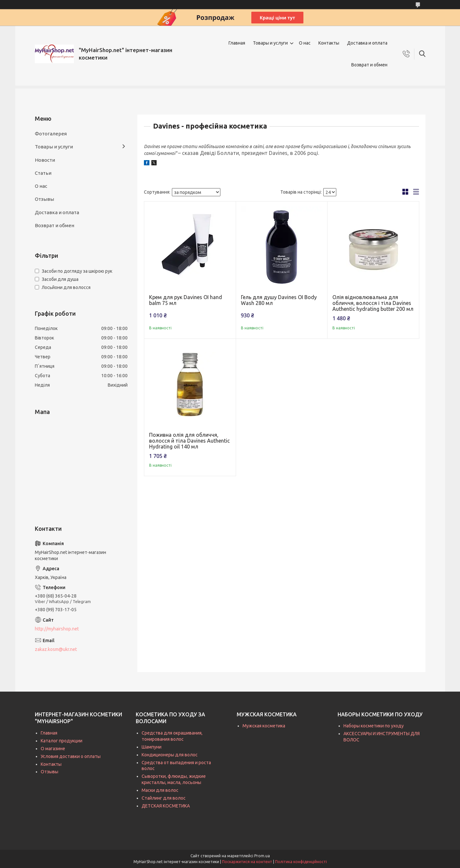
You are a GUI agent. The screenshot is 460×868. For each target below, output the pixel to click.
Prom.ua (262, 856)
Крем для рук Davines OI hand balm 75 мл (186, 300)
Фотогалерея (51, 134)
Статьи (43, 173)
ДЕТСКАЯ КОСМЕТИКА (166, 806)
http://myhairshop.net (57, 629)
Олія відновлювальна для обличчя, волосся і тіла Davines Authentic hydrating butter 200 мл (373, 303)
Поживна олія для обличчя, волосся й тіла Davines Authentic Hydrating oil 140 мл (189, 441)
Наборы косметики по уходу (374, 726)
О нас (305, 43)
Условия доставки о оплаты (71, 756)
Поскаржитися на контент (247, 862)
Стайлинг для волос (164, 798)
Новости (45, 160)
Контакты (329, 43)
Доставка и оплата (367, 43)
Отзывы (44, 199)
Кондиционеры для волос (170, 755)
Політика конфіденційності (301, 862)
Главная (237, 43)
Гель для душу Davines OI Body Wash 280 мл (279, 300)
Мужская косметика (264, 726)
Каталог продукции (62, 741)
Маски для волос (160, 790)
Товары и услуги (270, 43)
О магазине (53, 749)
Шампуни (152, 747)
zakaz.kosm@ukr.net (56, 649)
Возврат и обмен (369, 65)
